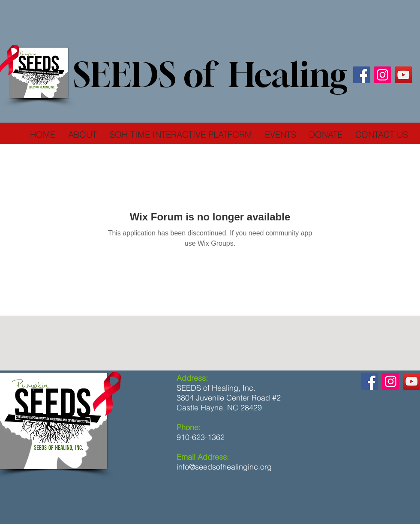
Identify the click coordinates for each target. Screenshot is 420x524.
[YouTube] (403, 75)
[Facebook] (361, 75)
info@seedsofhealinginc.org (224, 467)
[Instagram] (382, 75)
